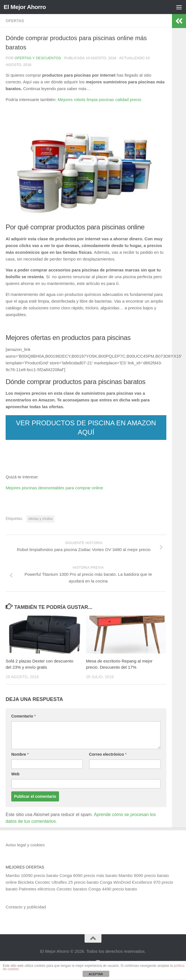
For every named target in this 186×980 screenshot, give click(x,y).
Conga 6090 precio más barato (89, 875)
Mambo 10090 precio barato (32, 875)
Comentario (23, 716)
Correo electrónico (108, 754)
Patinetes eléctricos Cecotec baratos (53, 889)
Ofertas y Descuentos (38, 58)
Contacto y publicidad (26, 907)
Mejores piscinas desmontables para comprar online (54, 488)
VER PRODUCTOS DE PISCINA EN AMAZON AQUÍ (86, 428)
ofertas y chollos (41, 519)
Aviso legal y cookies (25, 845)
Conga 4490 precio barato (113, 889)
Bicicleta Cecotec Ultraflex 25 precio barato (58, 882)
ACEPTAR (96, 974)
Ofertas (15, 21)
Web (15, 774)
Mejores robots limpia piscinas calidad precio (99, 100)
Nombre (20, 754)
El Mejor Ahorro (25, 7)
